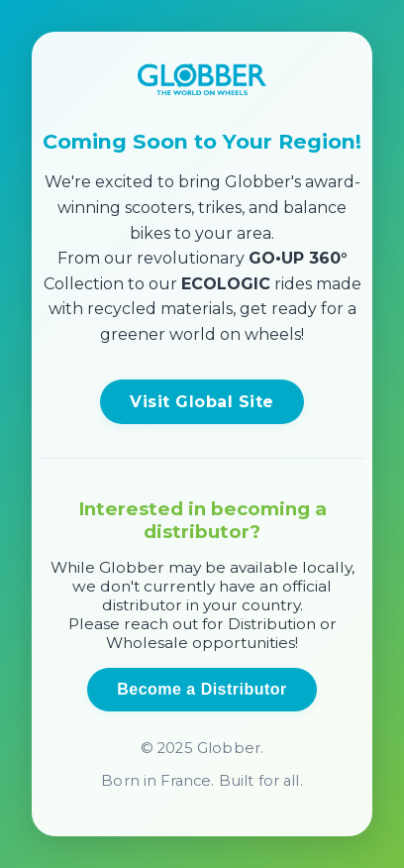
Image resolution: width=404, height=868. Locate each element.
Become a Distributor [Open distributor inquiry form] (202, 689)
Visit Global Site (202, 402)
